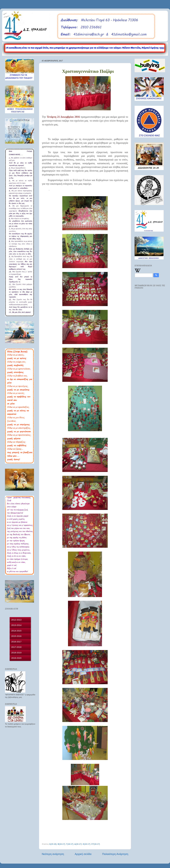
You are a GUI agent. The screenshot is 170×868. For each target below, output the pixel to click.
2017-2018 (16, 647)
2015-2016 (16, 636)
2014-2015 (16, 631)
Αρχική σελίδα (83, 854)
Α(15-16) (53, 844)
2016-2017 (16, 642)
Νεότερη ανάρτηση (53, 854)
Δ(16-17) (78, 844)
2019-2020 (16, 658)
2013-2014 (16, 625)
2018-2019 (16, 653)
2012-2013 (16, 620)
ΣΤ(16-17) (96, 844)
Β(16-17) (61, 844)
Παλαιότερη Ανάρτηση (115, 854)
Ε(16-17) (87, 844)
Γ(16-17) (70, 844)
